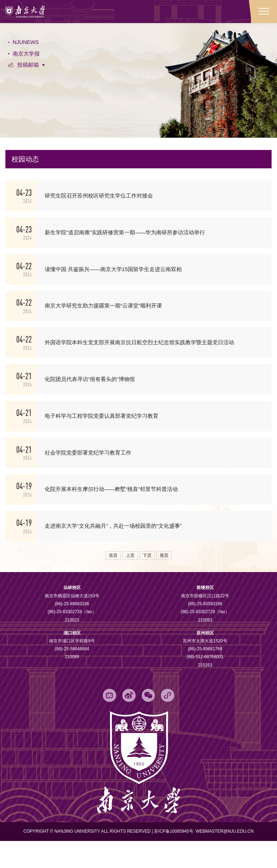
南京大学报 (27, 56)
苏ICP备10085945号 (174, 858)
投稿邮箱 (28, 68)
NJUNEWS (27, 44)
